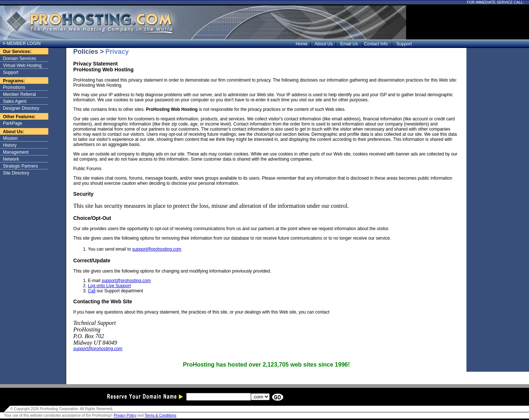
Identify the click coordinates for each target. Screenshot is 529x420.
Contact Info (376, 44)
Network (11, 159)
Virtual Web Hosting (22, 65)
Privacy (117, 52)
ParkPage (13, 123)
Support (403, 44)
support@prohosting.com (157, 249)
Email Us (350, 44)
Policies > (89, 52)
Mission (10, 138)
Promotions (14, 87)
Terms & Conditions (160, 415)
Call (92, 291)
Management (16, 152)
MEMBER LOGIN (22, 44)
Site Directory (16, 173)
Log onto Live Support (109, 286)
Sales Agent (15, 101)
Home (303, 44)
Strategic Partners (20, 166)
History (10, 145)
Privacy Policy (125, 415)
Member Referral (19, 94)
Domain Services (20, 59)
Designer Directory (21, 108)
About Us (326, 44)
